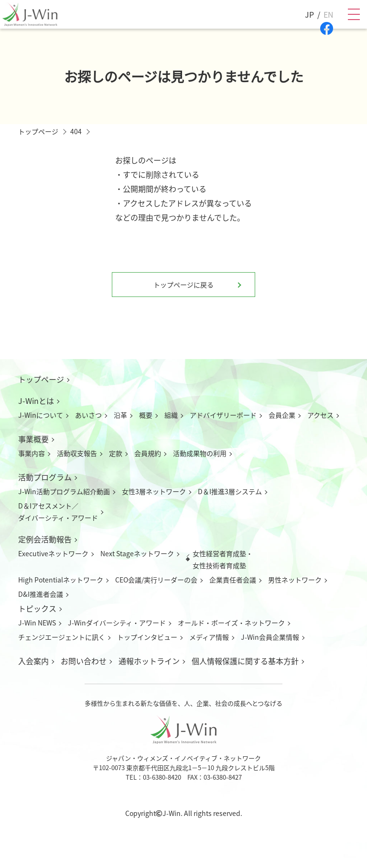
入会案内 (33, 661)
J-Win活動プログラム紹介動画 (64, 491)
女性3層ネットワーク (154, 491)
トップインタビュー (147, 637)
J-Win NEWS (37, 623)
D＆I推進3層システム (230, 491)
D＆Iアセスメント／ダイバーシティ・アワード (58, 512)
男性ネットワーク (295, 580)
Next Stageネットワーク (137, 553)
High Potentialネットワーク (61, 580)
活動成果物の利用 (200, 453)
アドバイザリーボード (223, 415)
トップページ (41, 379)
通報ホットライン (149, 661)
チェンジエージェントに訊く (62, 637)
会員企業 (282, 415)
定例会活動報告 (45, 539)
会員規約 (148, 453)
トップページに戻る (183, 285)
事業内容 (32, 453)
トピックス (37, 608)
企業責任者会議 (233, 580)
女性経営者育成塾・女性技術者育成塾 (223, 559)
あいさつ (88, 415)
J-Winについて (41, 415)
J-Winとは (36, 401)
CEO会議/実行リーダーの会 (156, 580)
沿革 (120, 415)
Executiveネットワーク (53, 553)
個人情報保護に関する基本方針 (245, 661)
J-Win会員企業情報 (270, 637)
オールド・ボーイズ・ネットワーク (231, 623)
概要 (146, 415)
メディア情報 (209, 637)
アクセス (320, 415)
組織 (171, 415)
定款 (116, 453)
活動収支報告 (77, 453)
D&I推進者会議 (41, 594)
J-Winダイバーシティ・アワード (117, 623)
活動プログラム (45, 477)
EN (329, 14)
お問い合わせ (84, 661)
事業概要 (33, 439)
